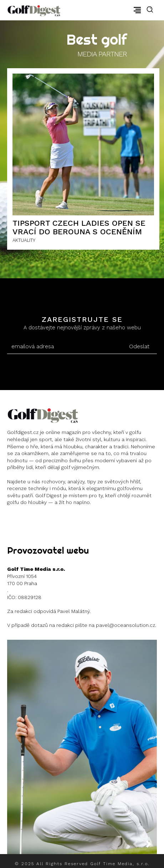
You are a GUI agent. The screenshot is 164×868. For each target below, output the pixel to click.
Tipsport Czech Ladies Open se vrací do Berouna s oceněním (79, 227)
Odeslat (139, 346)
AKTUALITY (24, 240)
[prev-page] (138, 846)
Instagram (33, 520)
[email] (64, 346)
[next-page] (152, 846)
